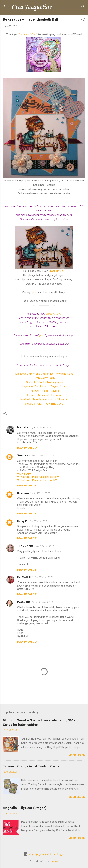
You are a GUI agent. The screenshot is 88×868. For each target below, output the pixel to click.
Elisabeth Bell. (57, 271)
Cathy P (22, 521)
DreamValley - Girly (44, 378)
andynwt (55, 861)
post (35, 292)
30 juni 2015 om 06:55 (40, 427)
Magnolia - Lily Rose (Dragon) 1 (26, 808)
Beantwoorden (27, 448)
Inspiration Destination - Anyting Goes (44, 387)
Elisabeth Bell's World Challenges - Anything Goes (44, 374)
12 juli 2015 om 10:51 (43, 577)
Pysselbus (24, 602)
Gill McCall (24, 577)
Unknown (23, 493)
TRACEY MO (25, 546)
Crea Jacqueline (31, 7)
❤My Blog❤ (24, 474)
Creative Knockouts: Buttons (44, 395)
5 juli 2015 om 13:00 (44, 546)
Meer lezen (77, 755)
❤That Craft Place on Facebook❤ (37, 480)
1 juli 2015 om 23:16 (38, 521)
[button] (83, 20)
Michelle (23, 427)
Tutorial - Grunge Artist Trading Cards (31, 766)
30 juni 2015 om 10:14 (43, 456)
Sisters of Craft (28, 34)
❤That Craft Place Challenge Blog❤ (38, 477)
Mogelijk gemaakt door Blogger (44, 854)
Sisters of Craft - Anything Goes (44, 404)
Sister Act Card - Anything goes (45, 382)
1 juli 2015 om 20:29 (40, 493)
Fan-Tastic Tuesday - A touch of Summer (44, 399)
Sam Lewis (24, 455)
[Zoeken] (83, 7)
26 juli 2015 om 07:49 (42, 602)
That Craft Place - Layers (44, 391)
